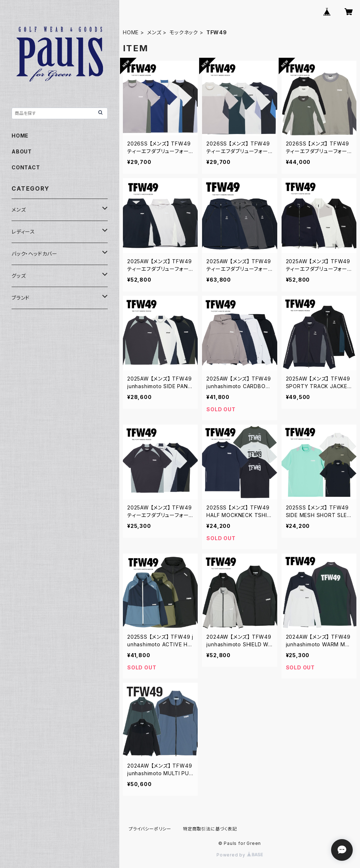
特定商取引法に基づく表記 (210, 829)
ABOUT (22, 151)
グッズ (19, 276)
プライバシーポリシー (150, 829)
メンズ (154, 32)
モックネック (184, 32)
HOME (131, 32)
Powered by (240, 855)
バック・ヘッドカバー (35, 254)
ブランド (21, 298)
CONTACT (26, 167)
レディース (23, 232)
